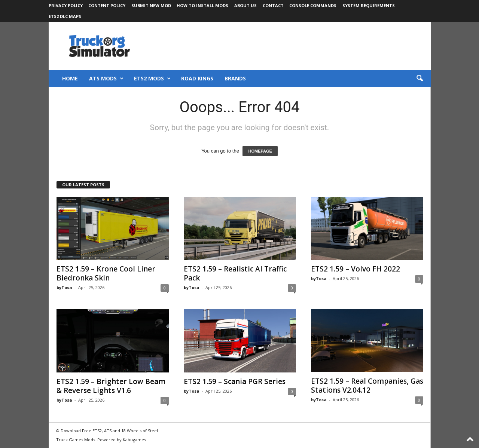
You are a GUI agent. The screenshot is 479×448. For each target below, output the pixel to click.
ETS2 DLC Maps (65, 16)
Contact (273, 5)
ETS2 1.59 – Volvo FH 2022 (356, 269)
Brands (235, 78)
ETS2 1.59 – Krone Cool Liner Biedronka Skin (106, 273)
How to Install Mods (202, 5)
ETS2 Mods (152, 79)
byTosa (64, 287)
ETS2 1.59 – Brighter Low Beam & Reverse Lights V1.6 (111, 386)
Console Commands (313, 5)
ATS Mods (106, 79)
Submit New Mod (151, 5)
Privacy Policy (66, 5)
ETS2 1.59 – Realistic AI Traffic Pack (235, 273)
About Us (245, 5)
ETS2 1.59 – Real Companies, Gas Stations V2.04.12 (367, 386)
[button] (419, 79)
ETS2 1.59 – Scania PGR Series (235, 381)
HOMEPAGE (260, 151)
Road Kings (197, 78)
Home (70, 78)
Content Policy (107, 5)
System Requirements (369, 5)
